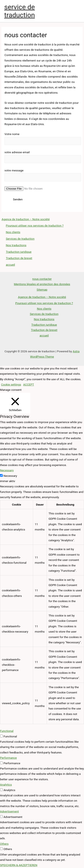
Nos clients (13, 232)
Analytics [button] (6, 785)
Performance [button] (8, 758)
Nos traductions (16, 245)
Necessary (10, 476)
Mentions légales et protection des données (42, 284)
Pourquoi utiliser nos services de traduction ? (35, 226)
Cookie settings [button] (11, 384)
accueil (10, 265)
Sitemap (42, 290)
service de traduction (20, 11)
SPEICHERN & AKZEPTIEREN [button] (19, 865)
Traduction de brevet (19, 258)
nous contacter (42, 279)
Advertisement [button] (9, 811)
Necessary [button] (7, 470)
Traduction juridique (19, 252)
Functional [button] (7, 731)
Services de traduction (20, 239)
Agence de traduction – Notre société (26, 219)
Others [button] (4, 844)
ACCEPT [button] (29, 384)
